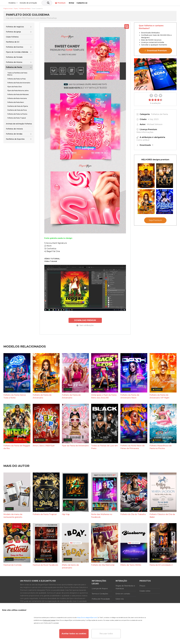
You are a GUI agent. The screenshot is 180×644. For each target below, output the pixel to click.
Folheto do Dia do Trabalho (133, 514)
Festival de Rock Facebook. (46, 565)
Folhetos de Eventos (15, 47)
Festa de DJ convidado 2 (161, 565)
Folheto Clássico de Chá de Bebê (162, 515)
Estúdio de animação (46, 3)
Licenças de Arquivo (100, 588)
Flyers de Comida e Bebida (17, 52)
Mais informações (145, 132)
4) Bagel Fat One (52, 251)
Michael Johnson (155, 124)
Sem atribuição (85, 325)
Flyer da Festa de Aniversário (75, 446)
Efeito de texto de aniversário (70, 566)
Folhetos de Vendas (14, 134)
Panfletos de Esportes (15, 139)
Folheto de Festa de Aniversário (42, 396)
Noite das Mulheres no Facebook (102, 515)
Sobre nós (120, 599)
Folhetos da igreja (13, 32)
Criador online (145, 591)
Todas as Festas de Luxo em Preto (105, 447)
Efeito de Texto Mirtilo (131, 565)
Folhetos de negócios (15, 27)
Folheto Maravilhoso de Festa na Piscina (161, 447)
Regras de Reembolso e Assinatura (125, 587)
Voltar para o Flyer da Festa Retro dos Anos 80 (104, 396)
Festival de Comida (12, 565)
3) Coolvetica (50, 249)
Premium (148, 3)
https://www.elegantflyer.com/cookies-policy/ (71, 620)
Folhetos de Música (14, 62)
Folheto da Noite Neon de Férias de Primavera (132, 447)
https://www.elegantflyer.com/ (87, 617)
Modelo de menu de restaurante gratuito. (13, 515)
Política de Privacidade (101, 599)
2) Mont (48, 246)
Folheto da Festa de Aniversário (71, 396)
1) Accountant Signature (56, 243)
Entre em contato (123, 593)
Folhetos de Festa (14, 67)
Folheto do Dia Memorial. (103, 565)
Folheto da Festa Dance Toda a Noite (15, 396)
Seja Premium (155, 220)
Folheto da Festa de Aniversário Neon (130, 396)
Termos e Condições (100, 593)
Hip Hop (66, 514)
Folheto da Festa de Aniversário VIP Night (159, 396)
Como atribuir (143, 140)
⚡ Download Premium (155, 51)
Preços (142, 586)
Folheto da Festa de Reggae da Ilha (17, 447)
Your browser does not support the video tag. (155, 74)
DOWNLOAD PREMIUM (85, 320)
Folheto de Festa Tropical (45, 514)
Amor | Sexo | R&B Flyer (44, 446)
